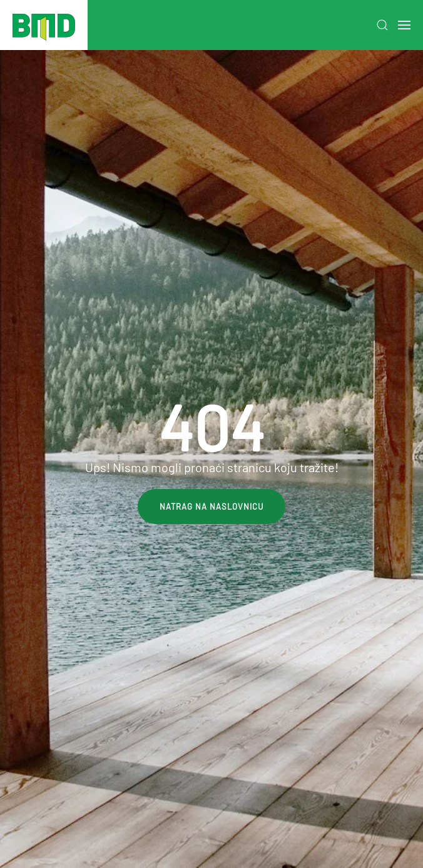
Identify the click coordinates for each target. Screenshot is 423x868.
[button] (382, 25)
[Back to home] (44, 25)
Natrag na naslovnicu (211, 507)
